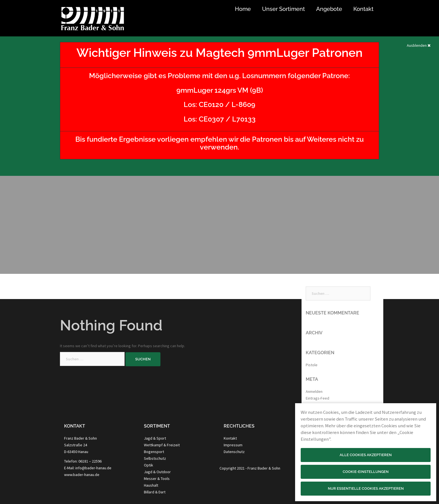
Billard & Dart (155, 492)
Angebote (329, 9)
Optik (149, 465)
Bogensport (154, 452)
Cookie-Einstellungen (366, 472)
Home (243, 9)
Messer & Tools (157, 479)
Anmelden (314, 391)
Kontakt (363, 9)
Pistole (312, 365)
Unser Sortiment (283, 9)
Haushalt (151, 485)
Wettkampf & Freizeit (162, 445)
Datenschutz (234, 452)
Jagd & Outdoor (157, 472)
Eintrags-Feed (317, 398)
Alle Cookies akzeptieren (366, 455)
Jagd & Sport (155, 438)
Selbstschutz (155, 458)
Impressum (233, 445)
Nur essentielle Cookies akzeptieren (366, 488)
